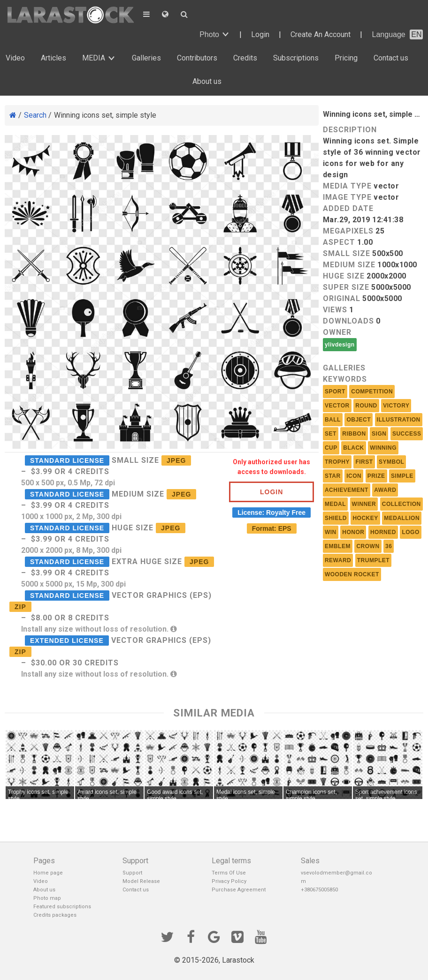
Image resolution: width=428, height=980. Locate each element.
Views (335, 310)
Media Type (347, 186)
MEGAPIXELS (348, 231)
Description (350, 130)
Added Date (348, 208)
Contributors (197, 58)
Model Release (141, 881)
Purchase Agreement (239, 890)
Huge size (344, 276)
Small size (347, 253)
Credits (245, 58)
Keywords (345, 379)
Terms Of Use (229, 873)
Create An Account (321, 34)
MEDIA (94, 58)
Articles (53, 58)
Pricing (346, 58)
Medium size (349, 265)
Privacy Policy (229, 881)
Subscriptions (296, 58)
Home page (48, 873)
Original (342, 298)
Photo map (47, 898)
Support (132, 873)
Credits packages (55, 915)
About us (207, 81)
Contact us (391, 58)
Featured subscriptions (62, 907)
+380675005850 (319, 890)
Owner (337, 332)
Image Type (347, 197)
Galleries (146, 58)
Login (260, 34)
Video (15, 58)
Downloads (348, 321)
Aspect (339, 242)
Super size (346, 287)
